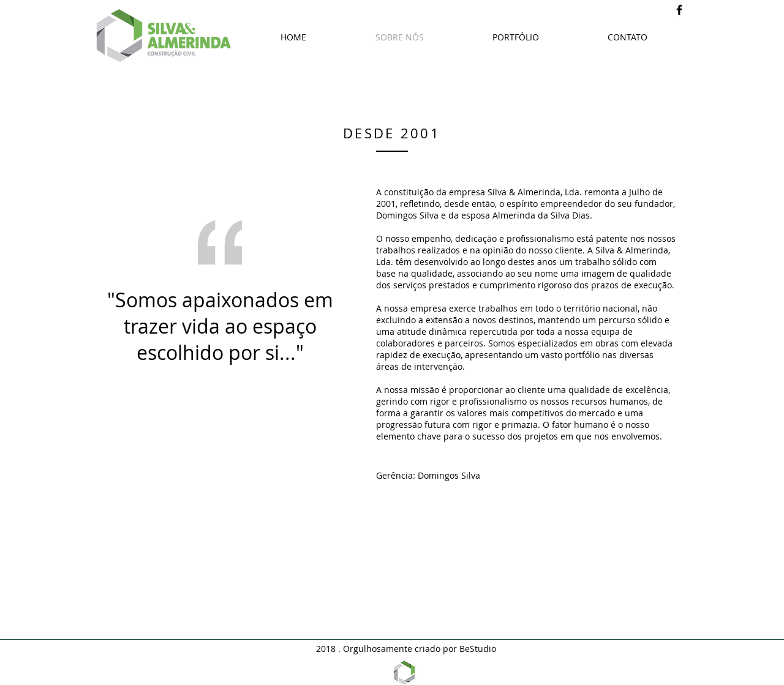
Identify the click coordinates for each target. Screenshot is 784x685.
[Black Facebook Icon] (679, 10)
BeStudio (478, 649)
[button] (516, 37)
